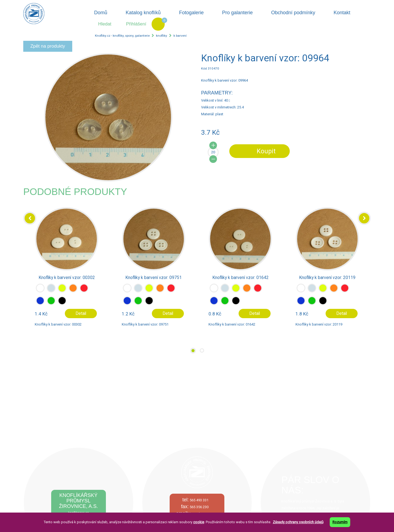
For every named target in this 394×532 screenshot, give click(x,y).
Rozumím (340, 522)
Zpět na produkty (48, 46)
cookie (199, 522)
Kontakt (342, 13)
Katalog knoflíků (143, 13)
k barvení (180, 36)
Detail (81, 314)
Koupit (266, 151)
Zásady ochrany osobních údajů (298, 522)
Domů (101, 13)
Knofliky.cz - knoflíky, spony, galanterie (122, 36)
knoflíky (162, 36)
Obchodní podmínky (293, 13)
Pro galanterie (237, 13)
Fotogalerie (192, 13)
